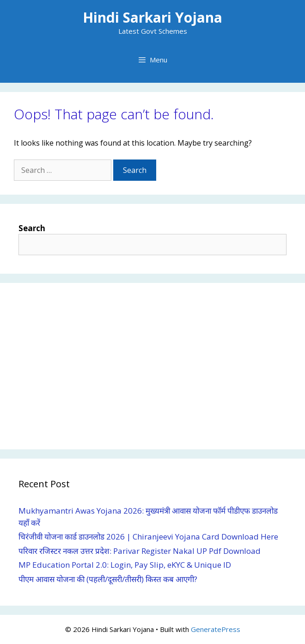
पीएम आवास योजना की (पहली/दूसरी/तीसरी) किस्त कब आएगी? (108, 579)
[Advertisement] (152, 366)
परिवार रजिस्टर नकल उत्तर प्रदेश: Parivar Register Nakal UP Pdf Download (140, 551)
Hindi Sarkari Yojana (152, 17)
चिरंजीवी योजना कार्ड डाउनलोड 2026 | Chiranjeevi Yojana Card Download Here (148, 537)
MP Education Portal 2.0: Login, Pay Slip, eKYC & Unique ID (125, 565)
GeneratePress (216, 629)
